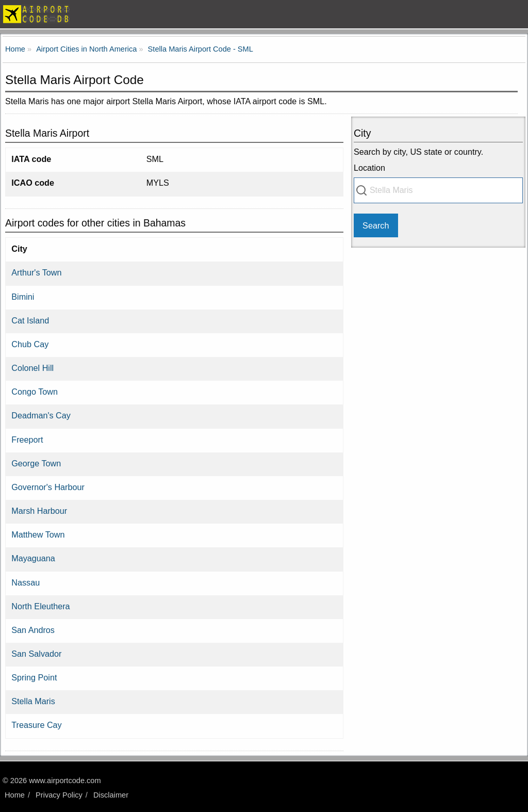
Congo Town (35, 392)
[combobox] (438, 190)
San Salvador (36, 654)
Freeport (27, 440)
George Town (36, 463)
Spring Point (34, 677)
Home (15, 795)
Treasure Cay (36, 725)
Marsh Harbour (39, 511)
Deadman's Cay (41, 415)
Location (369, 168)
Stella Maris (33, 701)
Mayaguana (33, 558)
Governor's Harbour (48, 487)
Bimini (23, 297)
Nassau (26, 582)
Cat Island (30, 320)
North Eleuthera (40, 606)
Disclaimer (111, 795)
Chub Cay (30, 344)
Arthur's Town (36, 272)
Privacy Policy (59, 795)
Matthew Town (38, 534)
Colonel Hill (32, 368)
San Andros (33, 630)
